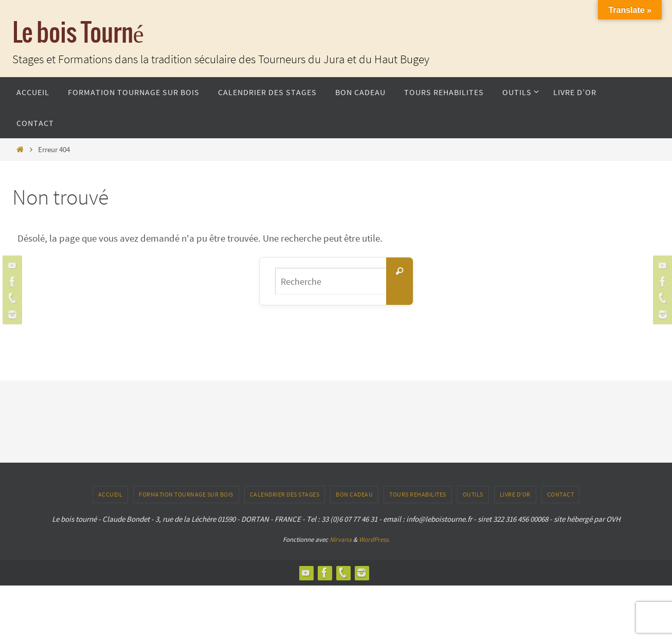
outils (473, 494)
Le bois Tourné (78, 34)
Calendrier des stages (285, 494)
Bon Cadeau (354, 494)
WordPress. (374, 540)
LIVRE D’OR (515, 494)
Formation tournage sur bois (186, 494)
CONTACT (561, 494)
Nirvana (341, 540)
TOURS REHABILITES (418, 494)
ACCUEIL (111, 494)
